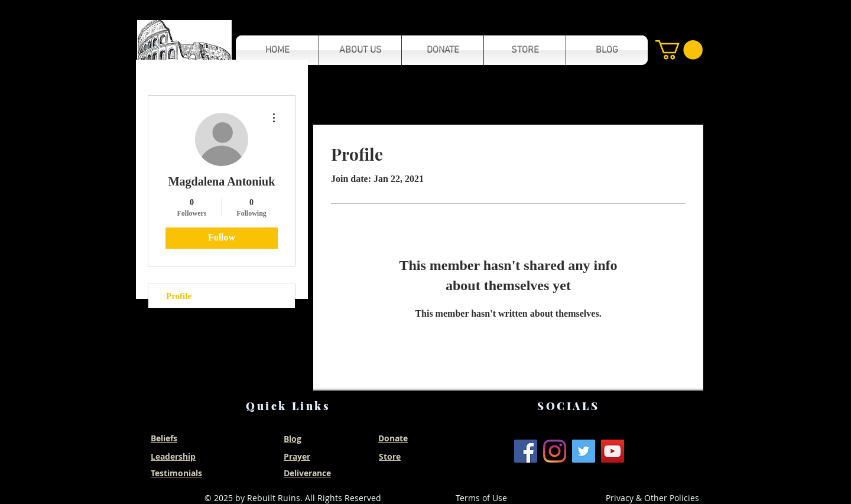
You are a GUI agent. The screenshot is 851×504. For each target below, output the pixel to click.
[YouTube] (613, 451)
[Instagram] (555, 451)
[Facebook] (526, 451)
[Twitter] (584, 451)
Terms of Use (481, 498)
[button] (184, 50)
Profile (179, 296)
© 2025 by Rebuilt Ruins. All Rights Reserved (293, 498)
